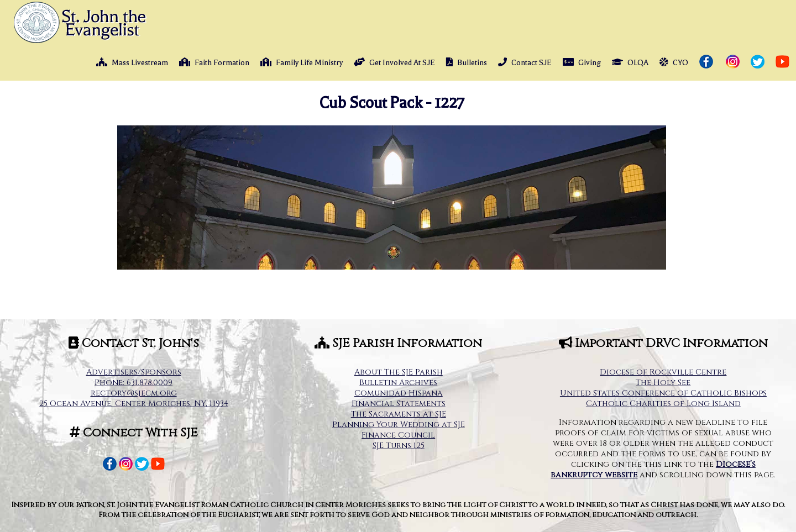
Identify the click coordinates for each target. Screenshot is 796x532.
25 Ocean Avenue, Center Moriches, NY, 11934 (134, 404)
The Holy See (663, 383)
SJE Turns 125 (399, 446)
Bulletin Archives (398, 383)
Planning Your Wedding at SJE (399, 425)
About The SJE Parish (399, 372)
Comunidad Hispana (399, 393)
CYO (674, 62)
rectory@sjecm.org (134, 393)
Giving (582, 62)
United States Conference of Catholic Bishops (663, 393)
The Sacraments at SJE (399, 414)
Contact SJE (525, 62)
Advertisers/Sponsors (134, 372)
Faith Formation (214, 62)
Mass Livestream (132, 62)
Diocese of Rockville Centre (663, 372)
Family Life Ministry (302, 62)
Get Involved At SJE (394, 62)
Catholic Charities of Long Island (663, 404)
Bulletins (467, 62)
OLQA (630, 62)
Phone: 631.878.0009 (133, 383)
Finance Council (398, 435)
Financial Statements (399, 404)
